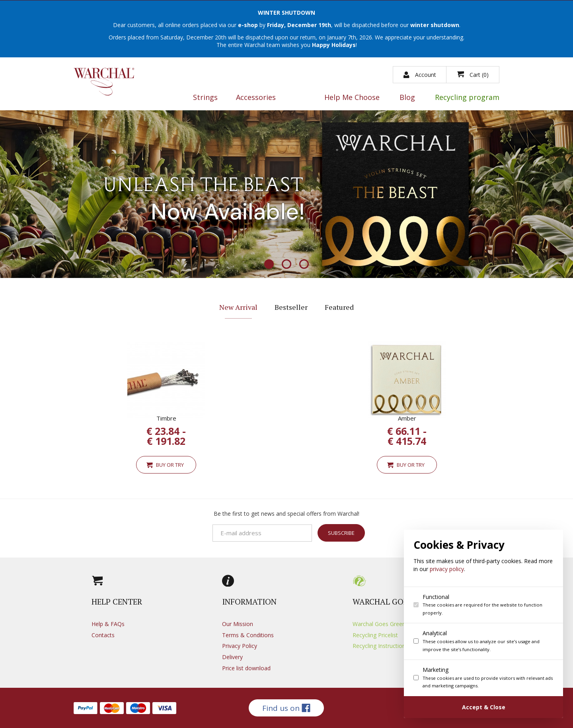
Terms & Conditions (248, 635)
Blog (407, 98)
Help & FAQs (108, 624)
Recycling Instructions (380, 646)
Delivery (232, 657)
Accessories (256, 98)
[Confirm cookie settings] (487, 707)
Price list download (246, 668)
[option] (286, 194)
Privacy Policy (240, 646)
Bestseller (291, 307)
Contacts (103, 635)
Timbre (166, 418)
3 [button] (304, 265)
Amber (407, 418)
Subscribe (341, 534)
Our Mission (238, 624)
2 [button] (286, 265)
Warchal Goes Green (379, 624)
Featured (339, 307)
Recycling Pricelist (375, 635)
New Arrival (238, 307)
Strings (205, 98)
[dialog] (487, 624)
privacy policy (450, 569)
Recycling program (467, 98)
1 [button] (269, 265)
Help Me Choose (352, 98)
